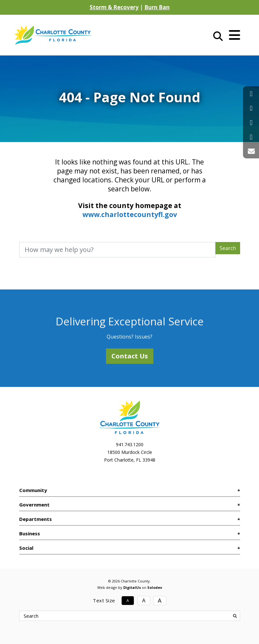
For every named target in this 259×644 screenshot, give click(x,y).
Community (33, 490)
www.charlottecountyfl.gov (130, 214)
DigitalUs (132, 587)
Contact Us (130, 356)
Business (30, 533)
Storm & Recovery (114, 7)
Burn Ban (157, 7)
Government (34, 505)
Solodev (155, 587)
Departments (36, 519)
